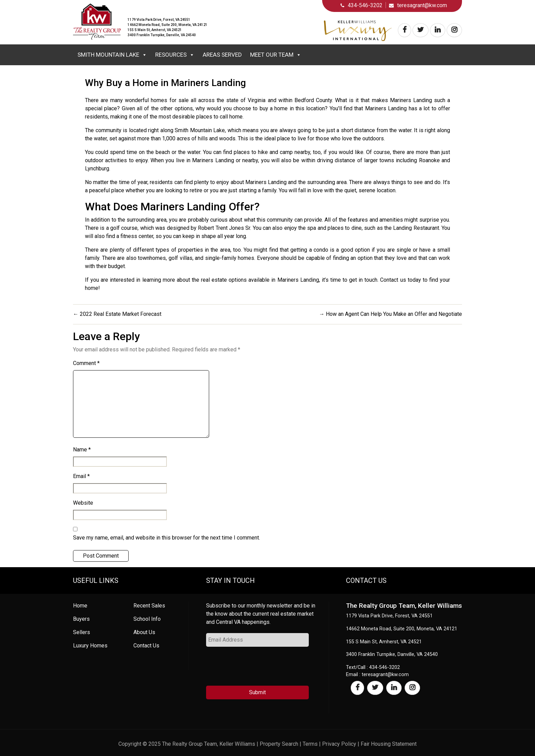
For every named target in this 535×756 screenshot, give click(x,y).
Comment (86, 363)
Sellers (82, 632)
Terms (310, 744)
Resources (175, 55)
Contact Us (146, 646)
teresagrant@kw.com (422, 5)
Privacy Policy (339, 744)
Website (83, 503)
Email (81, 476)
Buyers (81, 619)
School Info (147, 619)
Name (82, 450)
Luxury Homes (90, 646)
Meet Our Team (276, 55)
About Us (144, 632)
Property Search (279, 744)
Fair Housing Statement (389, 744)
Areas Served (222, 55)
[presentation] (258, 669)
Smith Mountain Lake (112, 55)
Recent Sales (149, 606)
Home (80, 606)
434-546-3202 (365, 5)
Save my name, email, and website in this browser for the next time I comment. (167, 538)
